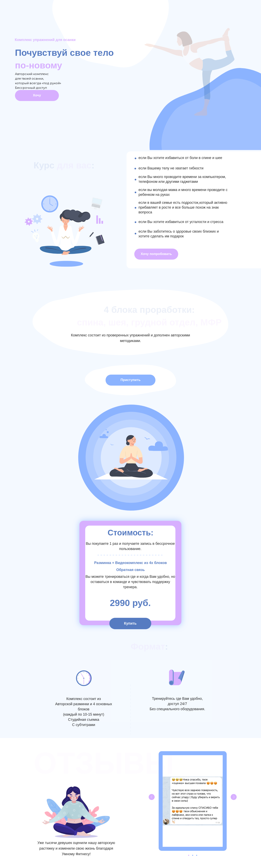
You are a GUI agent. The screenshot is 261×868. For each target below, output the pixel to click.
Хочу (37, 95)
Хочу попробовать (156, 254)
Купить (130, 623)
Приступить (130, 380)
